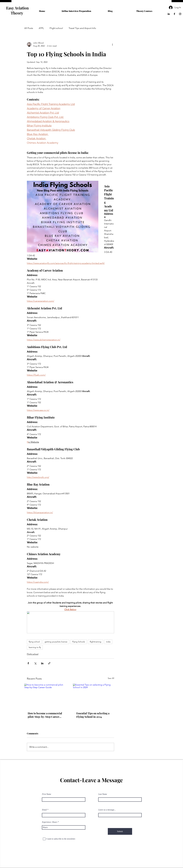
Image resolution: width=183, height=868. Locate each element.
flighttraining (96, 642)
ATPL (41, 28)
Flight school (56, 28)
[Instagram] (180, 14)
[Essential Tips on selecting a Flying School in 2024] (95, 696)
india (108, 642)
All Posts (29, 28)
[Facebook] (174, 14)
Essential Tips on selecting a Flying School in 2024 (93, 715)
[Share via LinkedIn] (42, 663)
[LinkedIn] (169, 14)
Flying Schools (79, 642)
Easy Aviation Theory (17, 10)
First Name (47, 794)
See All (111, 678)
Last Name (103, 794)
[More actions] (112, 44)
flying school (34, 642)
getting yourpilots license (56, 642)
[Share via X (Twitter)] (35, 663)
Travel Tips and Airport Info (82, 28)
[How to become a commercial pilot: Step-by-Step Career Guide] (46, 696)
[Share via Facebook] (28, 663)
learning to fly (35, 647)
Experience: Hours (50, 822)
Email (44, 810)
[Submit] (120, 831)
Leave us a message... (107, 810)
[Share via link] (49, 663)
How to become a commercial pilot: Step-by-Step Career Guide (45, 715)
